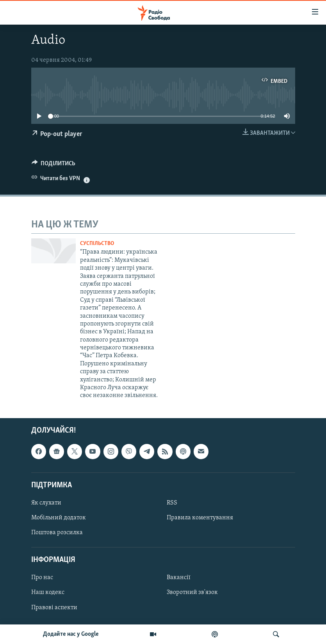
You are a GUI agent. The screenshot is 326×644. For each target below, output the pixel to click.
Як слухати (46, 503)
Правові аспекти (54, 607)
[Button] (54, 165)
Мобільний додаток (59, 518)
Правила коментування (200, 518)
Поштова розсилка (57, 533)
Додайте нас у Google (71, 634)
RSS (172, 503)
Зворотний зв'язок (192, 592)
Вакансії (179, 578)
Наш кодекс (48, 592)
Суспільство (97, 244)
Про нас (42, 578)
